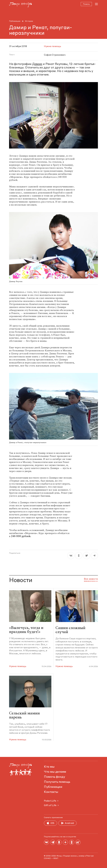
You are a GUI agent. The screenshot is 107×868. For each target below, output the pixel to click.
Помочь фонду (54, 777)
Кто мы (49, 767)
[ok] (79, 556)
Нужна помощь (18, 666)
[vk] (71, 556)
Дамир (37, 64)
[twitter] (87, 556)
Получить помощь (57, 782)
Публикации (15, 21)
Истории (29, 21)
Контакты (51, 792)
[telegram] (94, 556)
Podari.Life (51, 801)
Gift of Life (51, 805)
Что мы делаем (55, 772)
